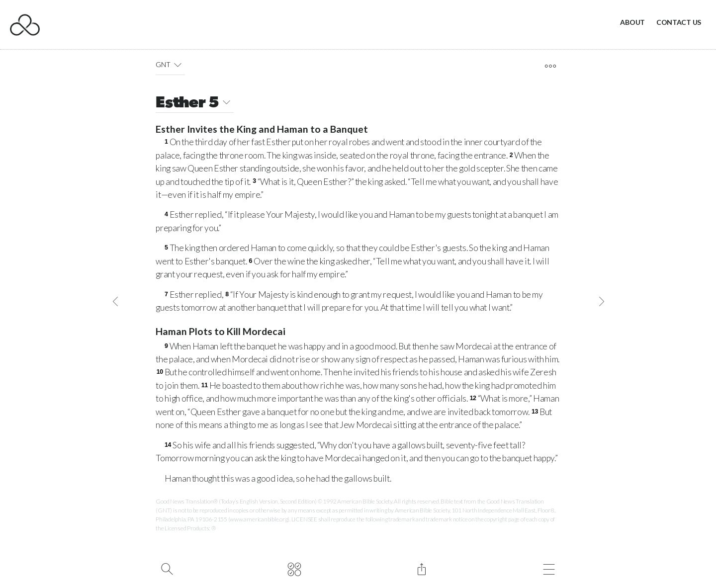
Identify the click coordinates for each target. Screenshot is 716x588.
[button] (178, 65)
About (632, 22)
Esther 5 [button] (195, 104)
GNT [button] (170, 65)
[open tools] (550, 66)
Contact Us (679, 22)
